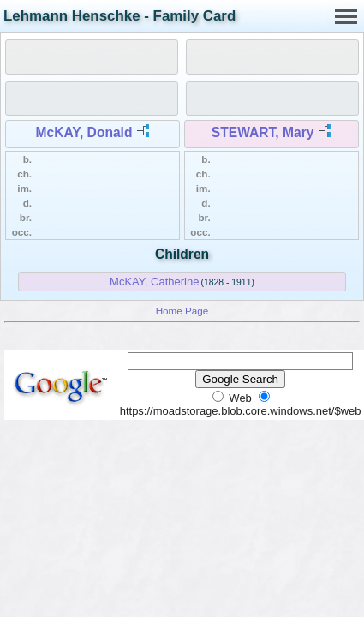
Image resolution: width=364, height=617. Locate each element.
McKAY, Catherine (154, 282)
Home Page (182, 311)
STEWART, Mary (263, 132)
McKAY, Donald (84, 132)
